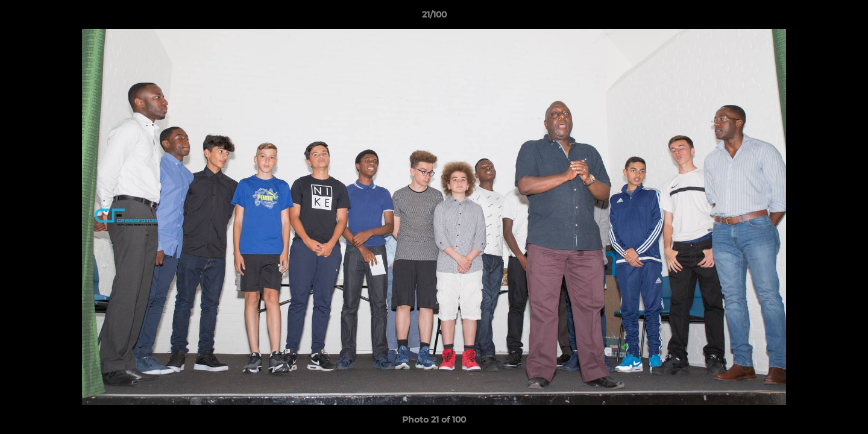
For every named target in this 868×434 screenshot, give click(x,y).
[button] (846, 17)
